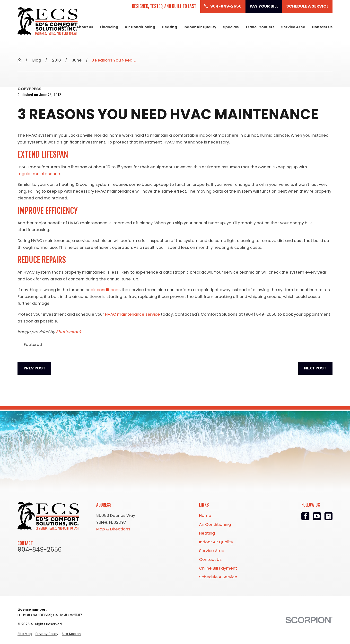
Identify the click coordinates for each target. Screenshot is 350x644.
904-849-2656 (40, 550)
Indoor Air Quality (216, 542)
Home (205, 515)
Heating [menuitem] (169, 27)
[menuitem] (25, 634)
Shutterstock (69, 332)
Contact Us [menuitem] (322, 27)
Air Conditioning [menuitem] (140, 27)
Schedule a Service (307, 6)
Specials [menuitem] (231, 27)
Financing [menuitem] (109, 27)
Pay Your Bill (264, 6)
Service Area (212, 551)
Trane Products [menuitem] (260, 27)
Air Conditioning (215, 524)
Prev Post (35, 368)
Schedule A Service (218, 577)
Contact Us (210, 559)
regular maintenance (39, 174)
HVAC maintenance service (132, 314)
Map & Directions (113, 529)
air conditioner (105, 290)
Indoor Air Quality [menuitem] (200, 27)
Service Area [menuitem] (293, 27)
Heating (207, 533)
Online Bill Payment (218, 568)
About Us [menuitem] (85, 27)
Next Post (315, 368)
